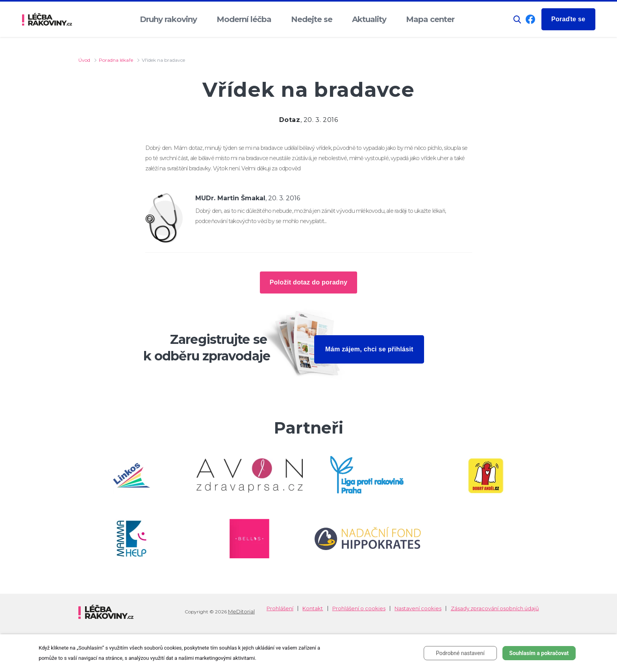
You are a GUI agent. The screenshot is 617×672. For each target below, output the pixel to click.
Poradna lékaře (116, 60)
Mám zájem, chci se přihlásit (369, 349)
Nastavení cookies (418, 608)
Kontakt (313, 608)
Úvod (84, 60)
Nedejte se (312, 19)
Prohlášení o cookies (359, 608)
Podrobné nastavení (460, 653)
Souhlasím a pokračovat (539, 653)
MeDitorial (241, 611)
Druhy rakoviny (168, 19)
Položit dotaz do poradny (308, 282)
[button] (517, 19)
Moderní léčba (244, 19)
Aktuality (369, 19)
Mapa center (430, 19)
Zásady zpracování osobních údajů (495, 608)
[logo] (47, 19)
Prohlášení (280, 608)
